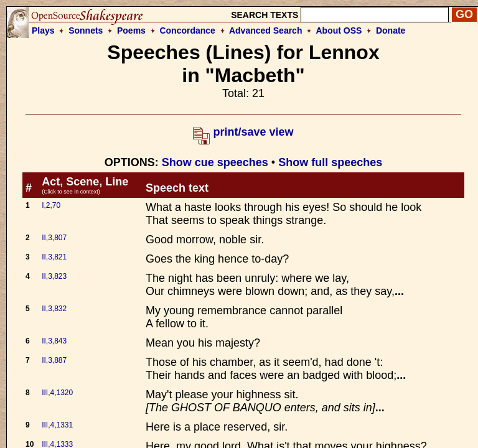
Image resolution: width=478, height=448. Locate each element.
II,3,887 (54, 360)
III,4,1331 (57, 425)
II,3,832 (54, 309)
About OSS (339, 30)
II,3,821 (54, 257)
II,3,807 (54, 238)
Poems (131, 30)
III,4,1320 (57, 393)
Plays (43, 30)
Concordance (187, 30)
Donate (391, 30)
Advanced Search (266, 30)
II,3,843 (54, 341)
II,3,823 (54, 276)
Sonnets (86, 30)
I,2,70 (51, 205)
